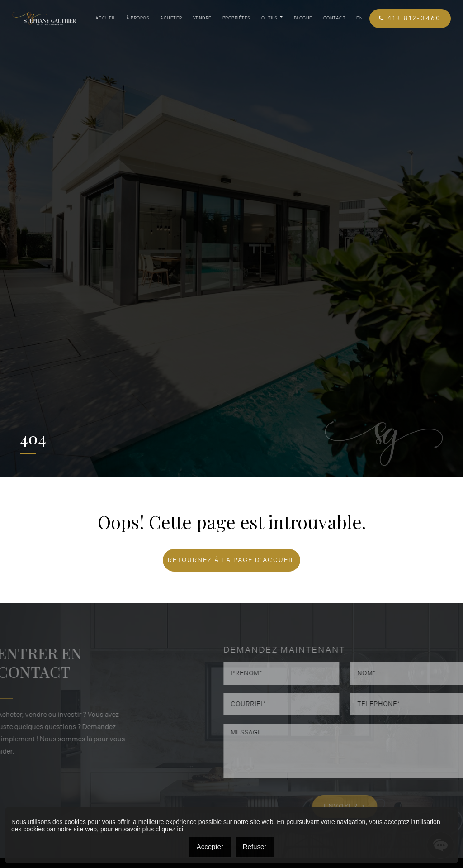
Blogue (303, 18)
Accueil (106, 18)
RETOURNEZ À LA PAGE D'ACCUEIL (231, 560)
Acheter (171, 18)
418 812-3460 (410, 18)
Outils (269, 18)
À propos (138, 18)
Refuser (255, 847)
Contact (335, 18)
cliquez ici (169, 829)
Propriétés (236, 18)
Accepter (210, 847)
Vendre (202, 18)
